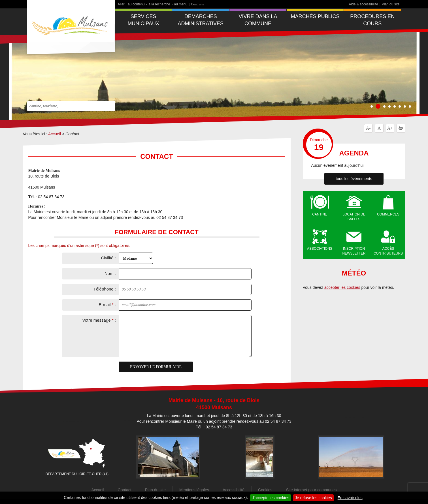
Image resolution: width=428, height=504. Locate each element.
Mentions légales (194, 490)
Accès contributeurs (388, 251)
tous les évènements (354, 179)
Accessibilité (234, 490)
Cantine (320, 214)
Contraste (197, 4)
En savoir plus (350, 498)
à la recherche (159, 4)
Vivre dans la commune (258, 20)
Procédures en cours (372, 20)
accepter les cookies (342, 287)
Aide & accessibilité (363, 4)
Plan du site (391, 4)
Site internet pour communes (311, 490)
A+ (390, 128)
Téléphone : (105, 289)
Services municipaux (143, 20)
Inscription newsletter (354, 251)
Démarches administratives (201, 20)
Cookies (265, 490)
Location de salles (354, 217)
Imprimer (402, 128)
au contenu (136, 4)
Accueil (55, 134)
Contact (125, 490)
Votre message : (99, 320)
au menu (181, 4)
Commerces (388, 214)
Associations (320, 249)
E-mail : (107, 305)
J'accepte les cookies (271, 498)
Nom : (110, 273)
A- (368, 128)
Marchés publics (315, 16)
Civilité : (108, 258)
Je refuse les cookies (313, 498)
